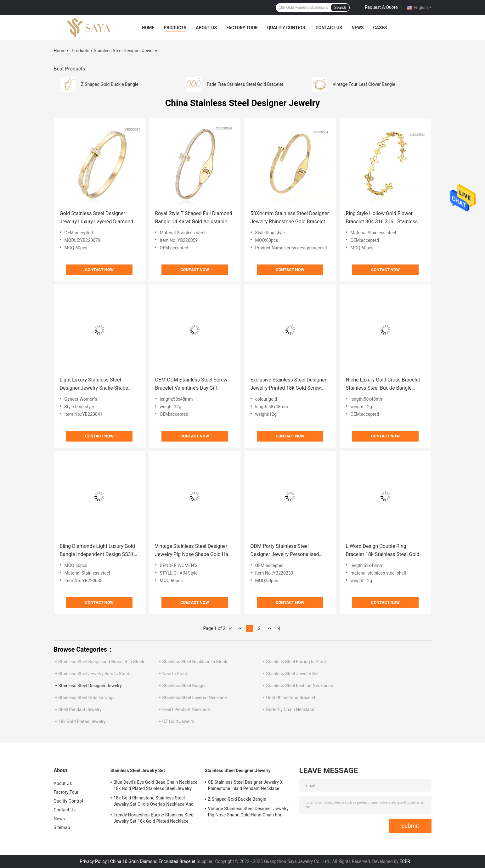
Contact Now (99, 270)
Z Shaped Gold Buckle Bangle (110, 84)
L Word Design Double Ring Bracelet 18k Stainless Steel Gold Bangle (383, 551)
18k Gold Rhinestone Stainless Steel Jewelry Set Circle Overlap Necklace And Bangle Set (154, 802)
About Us (206, 28)
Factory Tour (242, 28)
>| (278, 628)
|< (231, 628)
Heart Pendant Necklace (186, 709)
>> (269, 628)
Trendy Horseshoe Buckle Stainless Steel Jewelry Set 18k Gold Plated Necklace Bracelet (154, 819)
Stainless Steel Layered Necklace (195, 698)
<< (240, 628)
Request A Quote (381, 7)
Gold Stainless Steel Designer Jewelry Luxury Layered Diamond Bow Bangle (97, 218)
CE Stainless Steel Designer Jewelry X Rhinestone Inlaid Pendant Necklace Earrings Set (245, 786)
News (358, 28)
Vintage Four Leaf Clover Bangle (364, 84)
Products (175, 28)
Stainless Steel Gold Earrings (87, 698)
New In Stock (175, 674)
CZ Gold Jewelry (178, 721)
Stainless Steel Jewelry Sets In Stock (94, 674)
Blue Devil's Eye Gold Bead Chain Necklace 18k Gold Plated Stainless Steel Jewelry (156, 785)
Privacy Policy (93, 861)
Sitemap (62, 827)
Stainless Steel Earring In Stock (297, 662)
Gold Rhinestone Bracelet (291, 698)
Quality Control (287, 28)
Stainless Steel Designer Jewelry (90, 686)
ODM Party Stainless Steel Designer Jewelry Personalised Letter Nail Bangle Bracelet (285, 551)
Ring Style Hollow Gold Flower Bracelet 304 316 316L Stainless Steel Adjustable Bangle (382, 218)
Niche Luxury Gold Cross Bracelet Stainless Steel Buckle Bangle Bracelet (383, 384)
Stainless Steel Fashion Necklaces (300, 686)
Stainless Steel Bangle (184, 686)
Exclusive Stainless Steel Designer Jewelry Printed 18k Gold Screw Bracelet (289, 384)
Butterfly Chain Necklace (290, 709)
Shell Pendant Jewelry (80, 709)
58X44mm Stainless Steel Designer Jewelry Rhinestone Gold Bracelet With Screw (290, 218)
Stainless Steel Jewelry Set (293, 674)
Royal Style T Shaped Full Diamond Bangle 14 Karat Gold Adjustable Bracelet (194, 218)
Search (340, 8)
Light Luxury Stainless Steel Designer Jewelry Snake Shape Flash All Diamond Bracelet (94, 384)
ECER (405, 861)
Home (148, 28)
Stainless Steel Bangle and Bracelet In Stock (102, 662)
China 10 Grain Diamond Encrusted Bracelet (153, 861)
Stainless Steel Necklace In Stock (195, 662)
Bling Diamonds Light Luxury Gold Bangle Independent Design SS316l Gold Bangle (99, 551)
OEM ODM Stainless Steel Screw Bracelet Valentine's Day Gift (191, 384)
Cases (380, 28)
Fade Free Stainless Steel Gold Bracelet (245, 84)
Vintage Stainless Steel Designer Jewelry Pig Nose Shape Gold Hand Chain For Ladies (195, 551)
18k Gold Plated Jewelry (82, 721)
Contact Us (329, 28)
